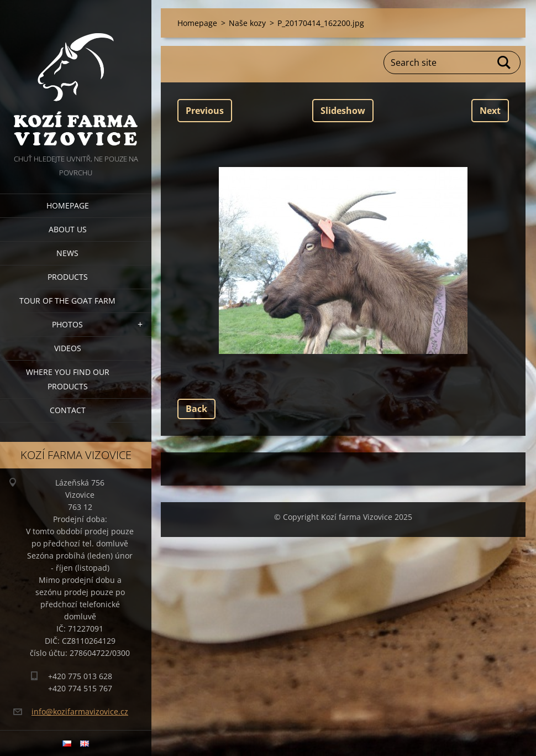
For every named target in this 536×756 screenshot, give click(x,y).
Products (68, 277)
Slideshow (343, 111)
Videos (68, 348)
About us (68, 229)
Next (490, 111)
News (67, 253)
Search (505, 62)
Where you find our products (68, 379)
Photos (67, 324)
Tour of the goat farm (67, 301)
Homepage (68, 205)
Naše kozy (247, 23)
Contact (68, 410)
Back (196, 409)
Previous (205, 111)
